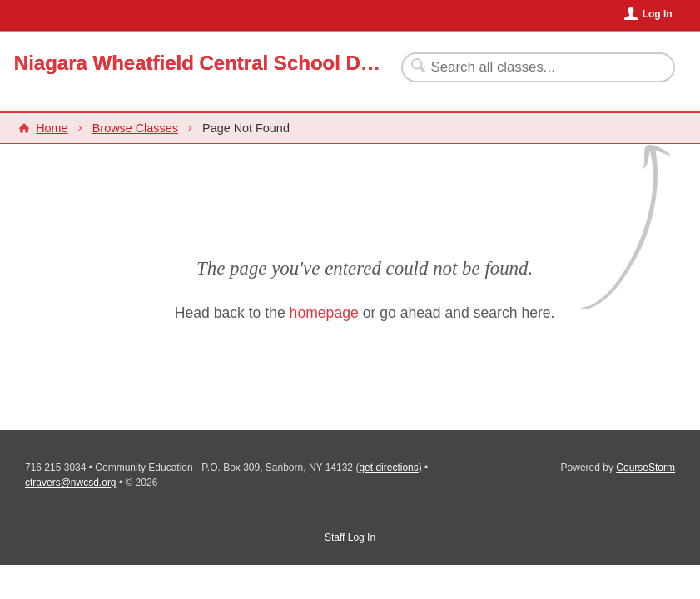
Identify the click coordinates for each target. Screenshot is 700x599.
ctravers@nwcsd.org (71, 483)
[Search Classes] (528, 67)
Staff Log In (350, 537)
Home (52, 128)
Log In (658, 14)
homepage (324, 313)
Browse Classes (135, 128)
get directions (388, 468)
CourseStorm (645, 468)
